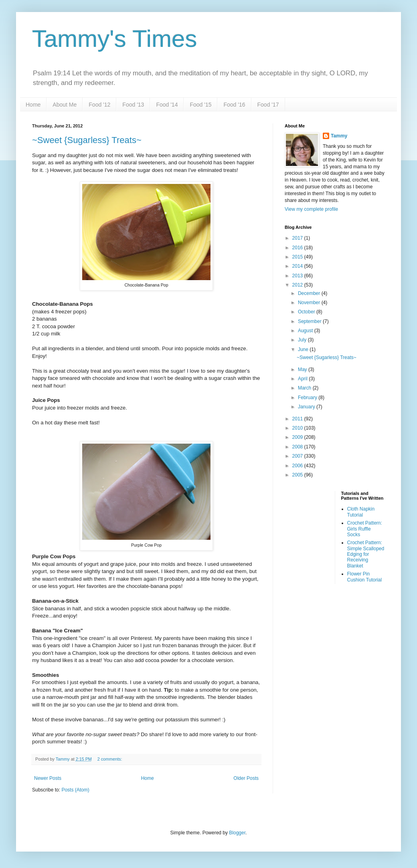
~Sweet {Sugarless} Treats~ (87, 140)
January (307, 407)
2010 (298, 428)
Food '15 (200, 105)
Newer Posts (48, 778)
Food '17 (268, 105)
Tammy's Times (114, 39)
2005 (298, 475)
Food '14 (167, 105)
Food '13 (133, 105)
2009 (298, 437)
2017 (298, 238)
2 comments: (110, 759)
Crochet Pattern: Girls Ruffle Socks (365, 529)
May (303, 369)
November (310, 303)
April (303, 379)
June (304, 349)
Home (33, 105)
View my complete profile (311, 209)
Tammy (339, 136)
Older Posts (246, 778)
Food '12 (99, 105)
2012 (298, 285)
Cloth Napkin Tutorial (361, 512)
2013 (298, 276)
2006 (298, 466)
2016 (298, 248)
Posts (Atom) (75, 790)
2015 (298, 257)
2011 (298, 419)
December (310, 293)
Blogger (237, 833)
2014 (298, 266)
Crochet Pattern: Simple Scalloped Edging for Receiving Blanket (366, 554)
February (308, 398)
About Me (65, 105)
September (310, 321)
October (307, 312)
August (306, 331)
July (303, 340)
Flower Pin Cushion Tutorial (365, 577)
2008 (298, 447)
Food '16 (234, 105)
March (305, 388)
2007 (298, 456)
